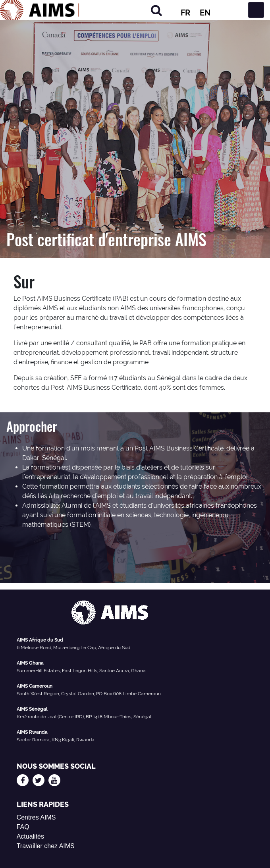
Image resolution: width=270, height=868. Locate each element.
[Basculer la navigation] (256, 10)
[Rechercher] (156, 10)
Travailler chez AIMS (46, 846)
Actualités (30, 836)
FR (185, 13)
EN (205, 13)
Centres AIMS (36, 817)
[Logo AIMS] (40, 10)
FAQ (23, 827)
